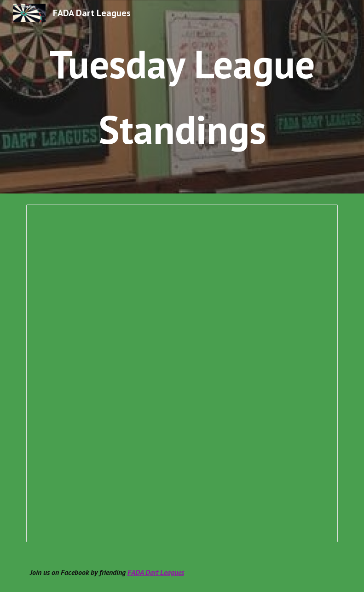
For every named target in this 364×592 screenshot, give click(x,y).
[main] (182, 97)
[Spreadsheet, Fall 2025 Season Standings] (182, 373)
